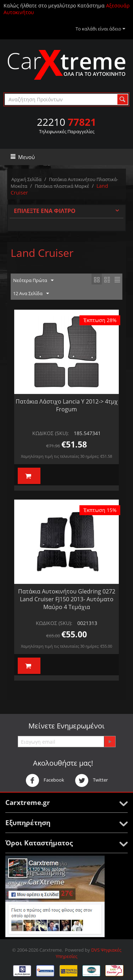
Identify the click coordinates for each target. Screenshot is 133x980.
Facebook (45, 781)
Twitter (91, 781)
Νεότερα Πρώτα (33, 281)
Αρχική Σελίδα (26, 179)
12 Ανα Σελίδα (31, 294)
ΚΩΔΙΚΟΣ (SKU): (51, 433)
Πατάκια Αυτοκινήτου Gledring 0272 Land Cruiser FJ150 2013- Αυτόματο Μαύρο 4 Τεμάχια (67, 599)
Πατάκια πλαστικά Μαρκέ (62, 186)
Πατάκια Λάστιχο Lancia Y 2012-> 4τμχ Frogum (67, 405)
